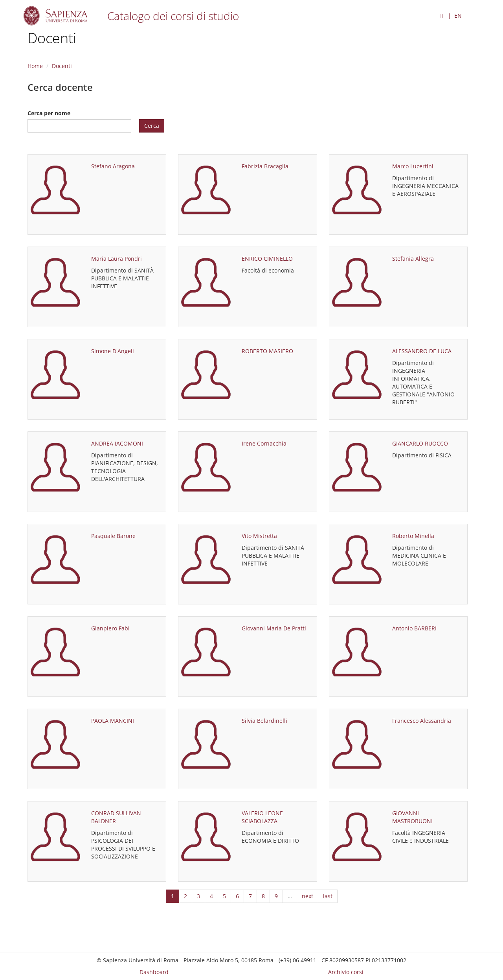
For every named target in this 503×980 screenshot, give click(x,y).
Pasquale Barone (113, 536)
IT (442, 16)
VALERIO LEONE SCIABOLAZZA (262, 817)
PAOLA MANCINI (113, 721)
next (307, 896)
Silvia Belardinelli (264, 721)
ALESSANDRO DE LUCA (422, 351)
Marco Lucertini (413, 166)
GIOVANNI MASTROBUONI (412, 817)
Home (35, 66)
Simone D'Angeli (113, 351)
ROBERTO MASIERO (267, 351)
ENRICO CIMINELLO (267, 259)
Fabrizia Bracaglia (265, 166)
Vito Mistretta (259, 536)
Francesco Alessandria (422, 721)
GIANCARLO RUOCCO (420, 443)
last (328, 896)
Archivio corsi (346, 972)
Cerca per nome (49, 113)
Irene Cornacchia (264, 443)
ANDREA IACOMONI (117, 443)
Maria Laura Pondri (117, 259)
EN (458, 16)
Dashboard (154, 972)
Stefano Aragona (113, 166)
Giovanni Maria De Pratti (274, 628)
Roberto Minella (413, 536)
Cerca (152, 126)
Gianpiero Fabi (110, 628)
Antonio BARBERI (414, 628)
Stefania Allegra (413, 259)
